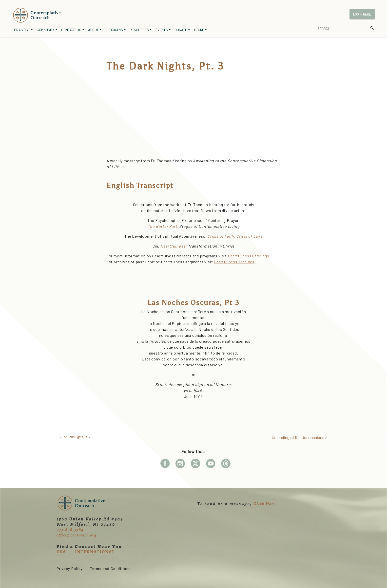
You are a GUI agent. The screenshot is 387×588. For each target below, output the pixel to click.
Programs (114, 30)
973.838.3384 (70, 530)
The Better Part (162, 226)
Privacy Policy (70, 569)
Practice (22, 30)
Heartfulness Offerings (249, 256)
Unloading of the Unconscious (299, 438)
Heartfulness (173, 246)
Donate (181, 30)
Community (46, 30)
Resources (139, 30)
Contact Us (71, 30)
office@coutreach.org (77, 535)
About (93, 30)
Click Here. (265, 504)
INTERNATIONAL (95, 552)
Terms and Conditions (110, 569)
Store (199, 30)
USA (61, 552)
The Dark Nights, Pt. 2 (75, 437)
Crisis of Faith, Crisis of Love (235, 236)
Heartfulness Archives (234, 262)
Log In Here (362, 14)
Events (162, 30)
